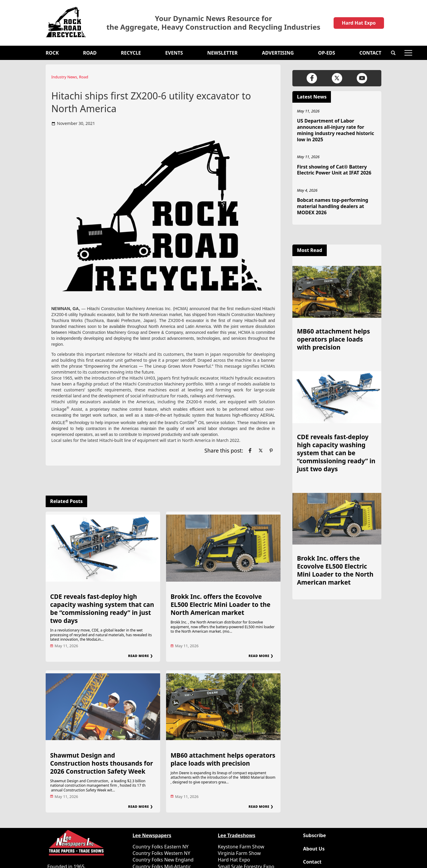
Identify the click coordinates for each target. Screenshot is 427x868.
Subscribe (314, 836)
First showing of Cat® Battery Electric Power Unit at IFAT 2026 (334, 170)
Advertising (278, 53)
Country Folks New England (163, 860)
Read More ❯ (140, 656)
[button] (393, 53)
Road (90, 53)
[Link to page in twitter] (261, 450)
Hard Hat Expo (359, 23)
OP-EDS (327, 53)
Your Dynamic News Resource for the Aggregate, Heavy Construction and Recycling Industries (213, 23)
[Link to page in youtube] (362, 78)
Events (174, 53)
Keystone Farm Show (241, 847)
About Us (314, 849)
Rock (52, 53)
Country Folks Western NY (161, 853)
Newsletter (222, 53)
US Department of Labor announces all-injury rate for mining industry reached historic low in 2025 (335, 130)
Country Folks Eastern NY (161, 847)
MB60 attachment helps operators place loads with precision (223, 759)
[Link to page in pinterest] (271, 450)
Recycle (131, 53)
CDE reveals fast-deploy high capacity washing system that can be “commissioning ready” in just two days (102, 608)
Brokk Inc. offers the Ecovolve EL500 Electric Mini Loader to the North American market (220, 604)
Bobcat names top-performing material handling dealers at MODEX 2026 (332, 206)
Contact (370, 53)
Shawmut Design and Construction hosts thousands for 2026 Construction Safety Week (102, 763)
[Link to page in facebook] (250, 450)
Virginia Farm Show (239, 853)
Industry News (64, 77)
